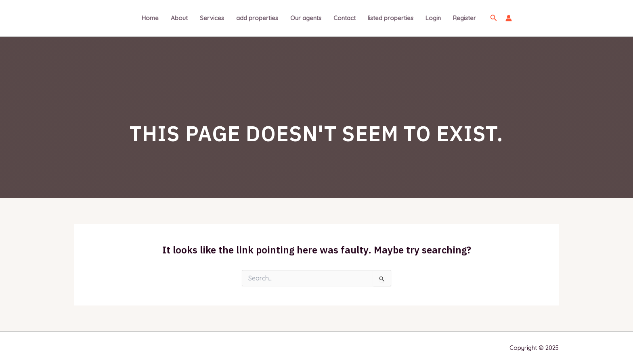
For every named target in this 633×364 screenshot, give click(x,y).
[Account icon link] (509, 18)
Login (433, 18)
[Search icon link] (494, 18)
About (179, 18)
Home (150, 18)
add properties (257, 18)
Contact (345, 18)
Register (464, 18)
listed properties (391, 18)
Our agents (306, 18)
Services (212, 18)
